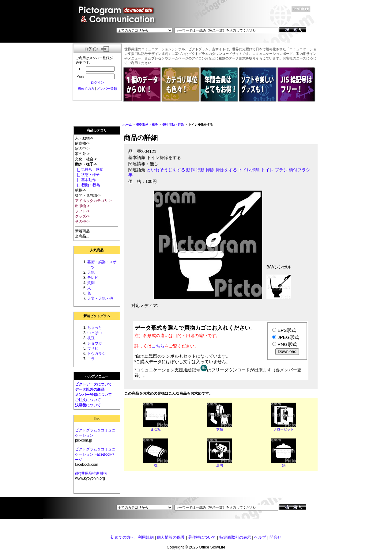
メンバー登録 (107, 89)
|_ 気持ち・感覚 (89, 169)
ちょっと (95, 328)
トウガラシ (96, 354)
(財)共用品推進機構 (91, 473)
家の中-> (82, 149)
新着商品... (84, 231)
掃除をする (226, 170)
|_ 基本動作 (85, 180)
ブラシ (281, 170)
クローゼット (284, 429)
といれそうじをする (166, 170)
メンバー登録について (93, 395)
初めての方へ (123, 537)
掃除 (210, 170)
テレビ (93, 278)
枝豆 (91, 338)
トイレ (267, 170)
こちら (158, 346)
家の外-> (82, 154)
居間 (220, 465)
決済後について (88, 405)
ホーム (127, 125)
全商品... (82, 236)
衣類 (220, 429)
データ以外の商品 (90, 389)
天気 (91, 272)
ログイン (97, 82)
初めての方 (86, 89)
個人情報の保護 (171, 537)
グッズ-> (82, 216)
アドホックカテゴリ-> (93, 201)
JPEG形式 (288, 337)
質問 (91, 283)
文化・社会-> (86, 159)
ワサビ (93, 348)
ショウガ (95, 343)
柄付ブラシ (300, 170)
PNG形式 (287, 344)
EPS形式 (287, 330)
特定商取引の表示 (235, 537)
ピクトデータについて (93, 384)
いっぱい (95, 333)
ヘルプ (260, 537)
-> (86, 164)
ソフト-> (82, 211)
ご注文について (88, 400)
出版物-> (82, 206)
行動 (200, 170)
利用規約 (146, 537)
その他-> (82, 222)
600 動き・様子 (147, 125)
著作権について (202, 537)
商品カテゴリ (97, 130)
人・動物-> (84, 138)
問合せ (275, 537)
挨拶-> (80, 190)
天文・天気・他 (100, 298)
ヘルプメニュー (97, 376)
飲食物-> (82, 143)
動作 (190, 170)
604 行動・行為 (173, 125)
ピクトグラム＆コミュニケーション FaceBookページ (95, 454)
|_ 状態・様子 (87, 175)
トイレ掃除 (249, 170)
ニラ (91, 359)
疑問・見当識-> (88, 195)
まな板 (156, 429)
